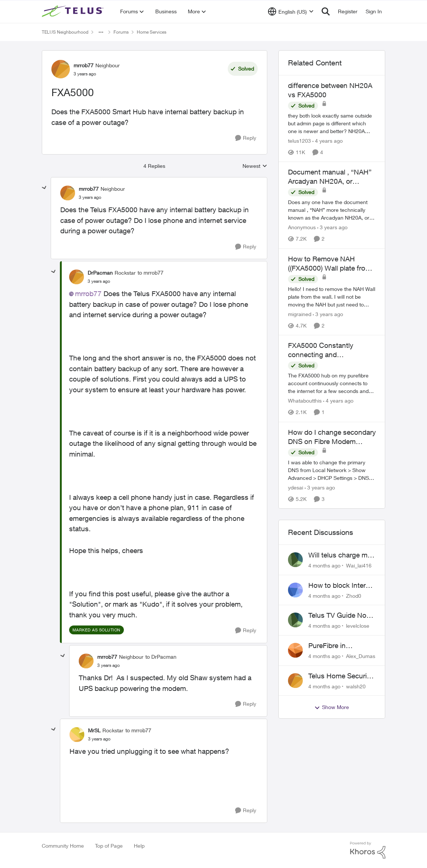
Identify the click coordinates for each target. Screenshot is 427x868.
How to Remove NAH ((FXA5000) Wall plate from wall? (330, 264)
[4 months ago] (324, 565)
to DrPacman (161, 657)
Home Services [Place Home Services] (152, 32)
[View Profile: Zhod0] (295, 590)
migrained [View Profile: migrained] (300, 314)
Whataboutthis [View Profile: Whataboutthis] (305, 401)
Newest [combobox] (255, 166)
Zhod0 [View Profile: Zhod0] (354, 595)
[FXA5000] (90, 197)
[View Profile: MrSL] (77, 735)
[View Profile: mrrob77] (61, 69)
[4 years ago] (328, 141)
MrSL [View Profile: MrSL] (94, 730)
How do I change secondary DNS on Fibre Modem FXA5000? (332, 437)
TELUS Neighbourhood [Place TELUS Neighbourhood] (65, 32)
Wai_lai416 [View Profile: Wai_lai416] (359, 565)
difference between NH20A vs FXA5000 (330, 90)
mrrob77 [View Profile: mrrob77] (84, 65)
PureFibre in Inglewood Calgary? (340, 646)
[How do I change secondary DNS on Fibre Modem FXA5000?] (332, 470)
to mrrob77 (150, 273)
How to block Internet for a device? (342, 586)
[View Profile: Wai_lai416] (295, 560)
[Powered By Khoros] (368, 850)
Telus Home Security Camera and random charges (340, 676)
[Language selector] (291, 11)
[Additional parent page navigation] (101, 32)
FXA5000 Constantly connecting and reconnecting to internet (325, 350)
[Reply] (246, 138)
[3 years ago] (332, 228)
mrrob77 (88, 294)
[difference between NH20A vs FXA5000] (332, 123)
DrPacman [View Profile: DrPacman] (100, 273)
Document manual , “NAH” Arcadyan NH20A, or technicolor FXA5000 (330, 177)
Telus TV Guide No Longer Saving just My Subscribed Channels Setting (338, 616)
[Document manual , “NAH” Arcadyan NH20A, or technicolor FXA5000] (332, 210)
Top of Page (109, 846)
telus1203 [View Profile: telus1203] (299, 141)
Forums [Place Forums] (121, 32)
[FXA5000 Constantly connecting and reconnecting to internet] (332, 384)
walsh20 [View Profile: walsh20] (356, 686)
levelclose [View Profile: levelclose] (358, 626)
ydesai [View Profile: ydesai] (296, 487)
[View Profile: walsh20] (295, 681)
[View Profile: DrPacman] (77, 277)
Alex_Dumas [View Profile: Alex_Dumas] (361, 656)
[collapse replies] (44, 188)
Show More (332, 707)
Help (139, 846)
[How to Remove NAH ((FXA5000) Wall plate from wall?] (332, 297)
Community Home (63, 846)
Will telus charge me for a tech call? (340, 555)
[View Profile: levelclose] (295, 620)
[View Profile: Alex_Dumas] (295, 650)
